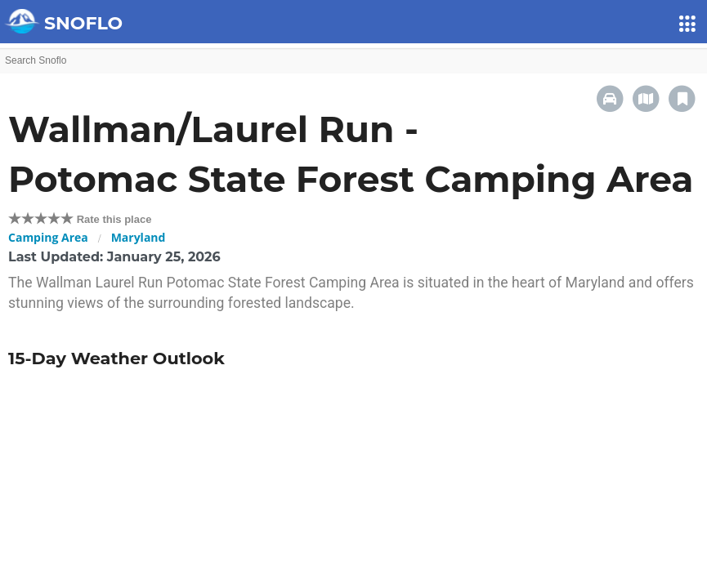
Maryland (139, 237)
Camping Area (48, 237)
